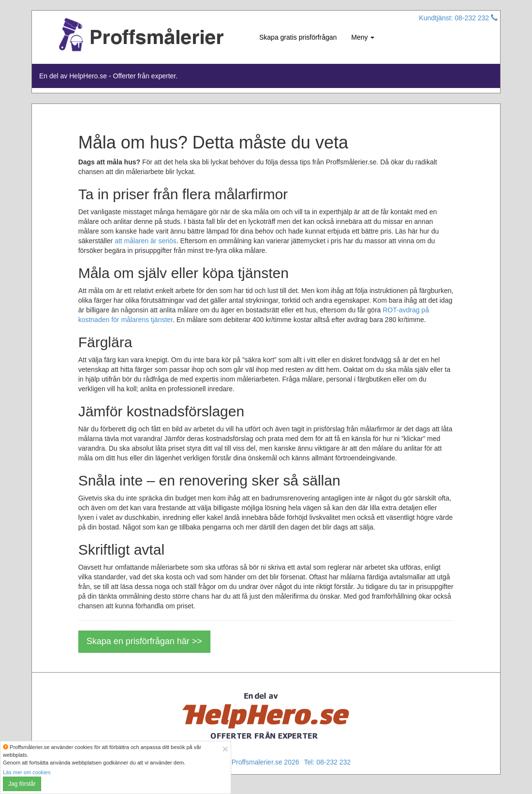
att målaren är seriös (146, 241)
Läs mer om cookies (27, 772)
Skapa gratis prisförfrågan (298, 37)
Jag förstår (22, 784)
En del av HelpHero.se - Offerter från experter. (108, 76)
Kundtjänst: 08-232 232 (458, 18)
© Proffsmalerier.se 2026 (262, 762)
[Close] (225, 749)
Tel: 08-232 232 (328, 762)
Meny (363, 37)
